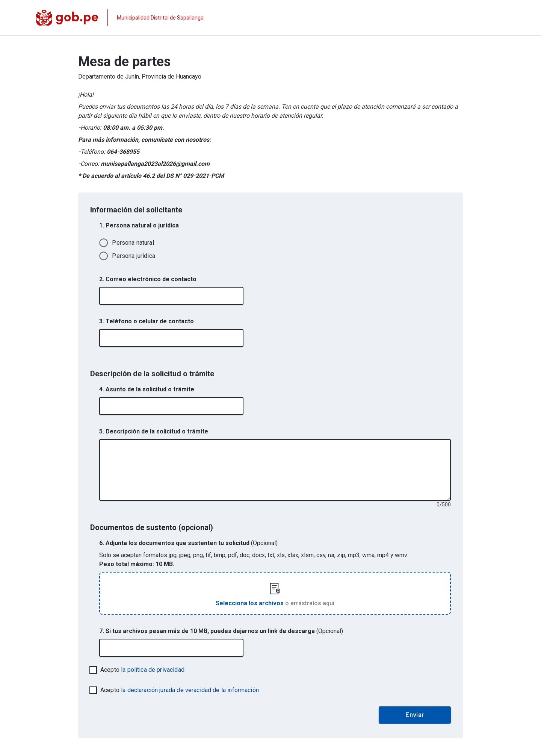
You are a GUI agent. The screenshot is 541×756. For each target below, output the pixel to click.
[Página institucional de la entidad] (120, 18)
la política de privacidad (153, 670)
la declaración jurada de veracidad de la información (190, 690)
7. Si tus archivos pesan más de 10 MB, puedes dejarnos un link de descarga (221, 631)
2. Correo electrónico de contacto (148, 279)
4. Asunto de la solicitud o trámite (147, 389)
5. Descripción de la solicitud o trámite (154, 431)
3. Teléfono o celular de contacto (147, 321)
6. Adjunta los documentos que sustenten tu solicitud (188, 543)
